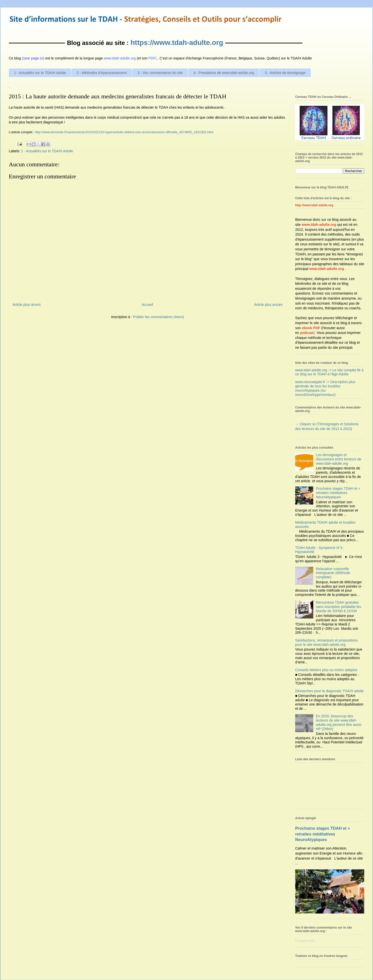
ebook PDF (311, 328)
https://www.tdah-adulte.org (177, 43)
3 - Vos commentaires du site (160, 73)
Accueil (147, 305)
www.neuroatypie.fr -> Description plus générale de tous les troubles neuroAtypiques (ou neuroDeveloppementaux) (325, 388)
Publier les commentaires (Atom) (159, 317)
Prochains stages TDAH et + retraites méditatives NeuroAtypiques (338, 493)
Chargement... (306, 941)
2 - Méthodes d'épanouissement (102, 73)
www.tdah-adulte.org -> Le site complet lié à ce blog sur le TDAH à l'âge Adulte (329, 372)
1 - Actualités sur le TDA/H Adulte (40, 73)
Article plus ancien (268, 305)
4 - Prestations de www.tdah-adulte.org (224, 73)
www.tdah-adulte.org (319, 225)
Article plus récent (26, 305)
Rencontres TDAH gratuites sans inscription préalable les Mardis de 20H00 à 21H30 (339, 607)
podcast (307, 333)
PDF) (153, 58)
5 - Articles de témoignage (285, 73)
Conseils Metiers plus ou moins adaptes (326, 670)
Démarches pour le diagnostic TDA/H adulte (329, 691)
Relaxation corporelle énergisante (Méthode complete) (333, 573)
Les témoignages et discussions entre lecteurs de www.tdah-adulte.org (339, 459)
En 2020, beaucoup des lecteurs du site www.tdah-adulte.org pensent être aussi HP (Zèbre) (339, 722)
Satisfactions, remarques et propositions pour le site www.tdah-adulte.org (326, 642)
